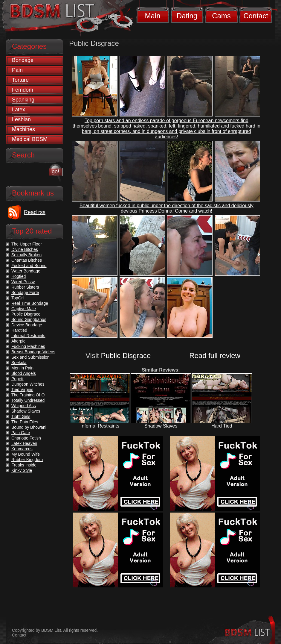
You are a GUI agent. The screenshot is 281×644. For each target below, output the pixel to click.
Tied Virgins (22, 390)
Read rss (35, 212)
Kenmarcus (22, 449)
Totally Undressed (28, 400)
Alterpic (18, 341)
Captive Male (24, 309)
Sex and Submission (30, 357)
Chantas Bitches (27, 260)
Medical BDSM (30, 139)
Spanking (23, 100)
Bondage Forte (25, 293)
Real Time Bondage (30, 303)
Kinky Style (22, 470)
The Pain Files (25, 422)
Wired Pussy (23, 282)
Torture (20, 80)
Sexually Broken (26, 255)
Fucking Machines (28, 346)
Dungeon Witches (28, 384)
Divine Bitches (25, 249)
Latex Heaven (24, 443)
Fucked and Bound (29, 266)
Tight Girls (21, 416)
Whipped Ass (24, 406)
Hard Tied (222, 426)
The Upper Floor (27, 244)
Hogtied (19, 276)
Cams (221, 16)
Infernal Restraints (100, 426)
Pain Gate (21, 433)
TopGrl (17, 298)
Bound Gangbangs (29, 319)
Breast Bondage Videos (33, 352)
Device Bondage (27, 325)
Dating (187, 16)
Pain (17, 70)
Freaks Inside (24, 465)
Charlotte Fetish (26, 438)
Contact (256, 16)
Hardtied (19, 330)
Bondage (23, 60)
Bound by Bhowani (29, 427)
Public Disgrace (126, 356)
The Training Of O (28, 395)
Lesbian (21, 119)
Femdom (23, 90)
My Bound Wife (26, 454)
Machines (23, 129)
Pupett (17, 379)
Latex (19, 110)
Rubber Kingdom (27, 460)
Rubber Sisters (25, 287)
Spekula (19, 363)
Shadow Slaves (161, 426)
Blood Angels (24, 373)
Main (152, 16)
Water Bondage (26, 271)
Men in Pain (22, 368)
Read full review (215, 356)
